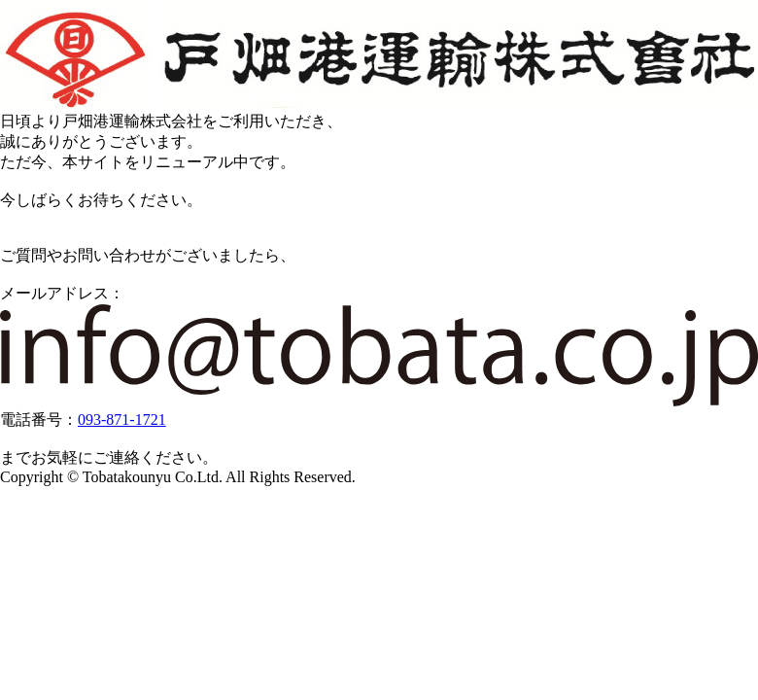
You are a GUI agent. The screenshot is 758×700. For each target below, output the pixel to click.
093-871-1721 (122, 420)
